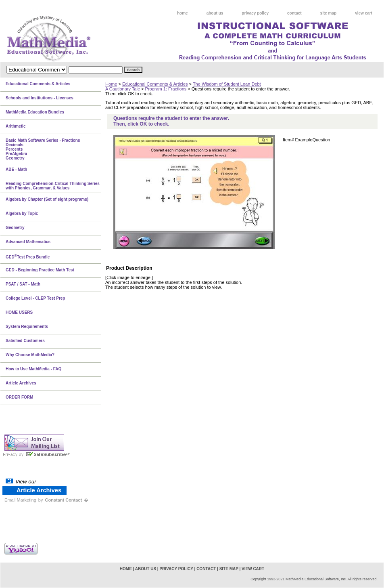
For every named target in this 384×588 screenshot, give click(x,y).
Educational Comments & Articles (155, 84)
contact (294, 13)
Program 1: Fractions (166, 89)
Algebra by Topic (22, 213)
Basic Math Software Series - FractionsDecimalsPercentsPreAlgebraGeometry (43, 149)
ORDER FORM (19, 397)
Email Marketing (20, 500)
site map (329, 13)
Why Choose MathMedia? (30, 355)
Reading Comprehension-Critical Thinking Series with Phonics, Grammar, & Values (53, 186)
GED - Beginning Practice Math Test (40, 270)
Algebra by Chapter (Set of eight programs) (47, 199)
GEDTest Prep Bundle (28, 256)
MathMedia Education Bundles (35, 112)
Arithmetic (16, 126)
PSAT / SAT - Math (23, 284)
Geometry (15, 228)
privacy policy (255, 13)
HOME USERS (19, 312)
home (183, 13)
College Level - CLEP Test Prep (35, 298)
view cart (364, 13)
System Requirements (27, 327)
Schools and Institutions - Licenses (40, 98)
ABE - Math (16, 169)
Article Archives (21, 383)
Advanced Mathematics (28, 242)
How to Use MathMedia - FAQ (33, 369)
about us (215, 13)
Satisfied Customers (25, 341)
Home (111, 84)
